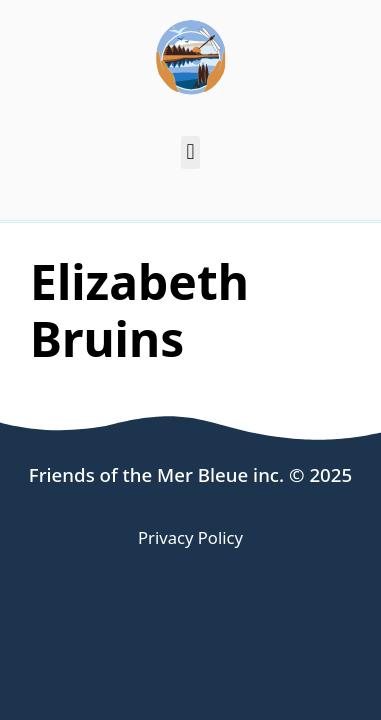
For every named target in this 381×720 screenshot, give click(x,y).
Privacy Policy (190, 537)
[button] (190, 152)
